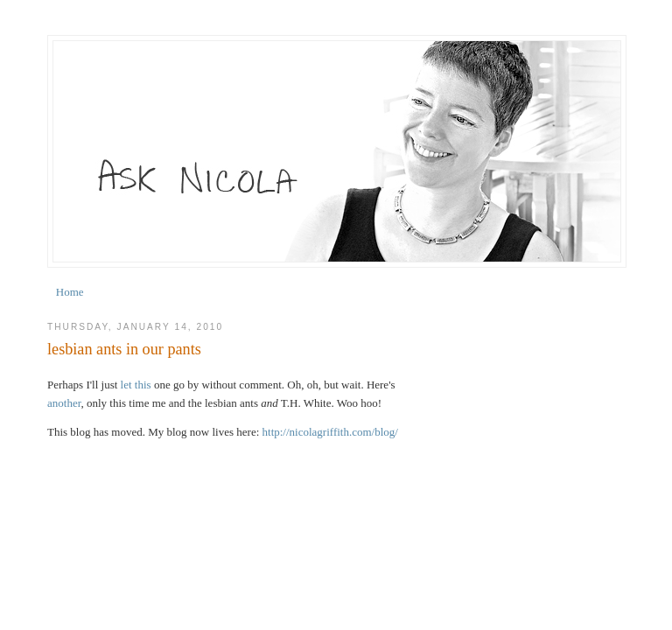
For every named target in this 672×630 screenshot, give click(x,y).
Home (70, 292)
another (64, 403)
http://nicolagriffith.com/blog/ (330, 432)
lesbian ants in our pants (124, 349)
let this (136, 385)
